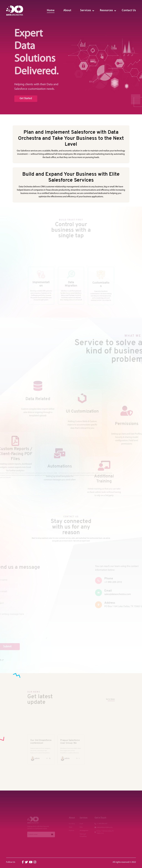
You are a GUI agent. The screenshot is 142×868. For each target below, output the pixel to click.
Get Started (24, 99)
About (67, 10)
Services (86, 10)
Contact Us (129, 10)
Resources (106, 10)
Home (51, 10)
